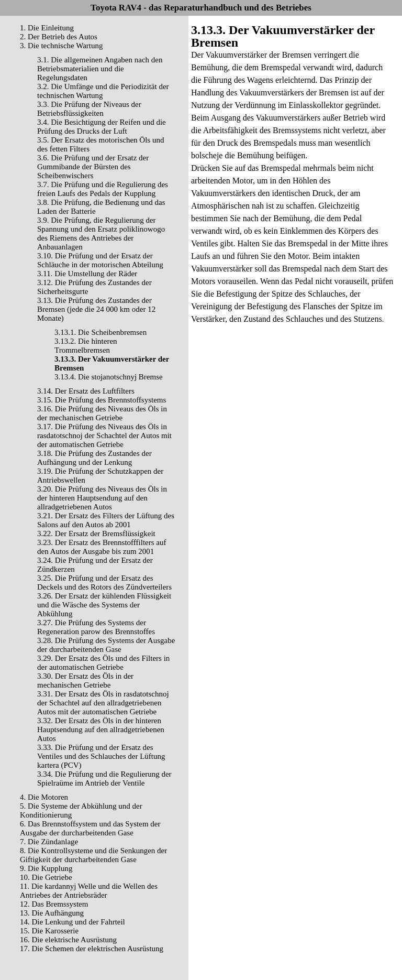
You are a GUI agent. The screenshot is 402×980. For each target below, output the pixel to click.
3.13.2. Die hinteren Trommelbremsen (86, 346)
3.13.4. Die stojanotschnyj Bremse (109, 377)
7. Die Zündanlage (49, 842)
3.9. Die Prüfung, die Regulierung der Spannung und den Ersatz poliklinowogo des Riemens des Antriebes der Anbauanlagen (101, 233)
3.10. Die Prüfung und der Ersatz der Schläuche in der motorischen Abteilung (100, 260)
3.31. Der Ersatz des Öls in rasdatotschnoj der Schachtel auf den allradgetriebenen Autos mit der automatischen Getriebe (103, 703)
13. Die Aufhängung (52, 913)
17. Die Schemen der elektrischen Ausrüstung (92, 949)
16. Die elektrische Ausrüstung (68, 940)
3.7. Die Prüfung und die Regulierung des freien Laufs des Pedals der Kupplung (103, 189)
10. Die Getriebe (46, 877)
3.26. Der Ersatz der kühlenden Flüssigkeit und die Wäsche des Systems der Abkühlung (104, 605)
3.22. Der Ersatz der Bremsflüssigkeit (96, 533)
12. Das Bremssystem (54, 904)
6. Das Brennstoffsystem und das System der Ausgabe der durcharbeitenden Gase (90, 828)
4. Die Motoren (44, 797)
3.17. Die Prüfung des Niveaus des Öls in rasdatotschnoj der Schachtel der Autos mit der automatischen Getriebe (104, 435)
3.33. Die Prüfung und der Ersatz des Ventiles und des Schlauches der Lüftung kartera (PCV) (101, 756)
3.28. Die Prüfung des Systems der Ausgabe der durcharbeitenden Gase (106, 645)
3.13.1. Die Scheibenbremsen (100, 332)
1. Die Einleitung (47, 28)
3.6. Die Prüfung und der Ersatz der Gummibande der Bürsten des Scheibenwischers (93, 167)
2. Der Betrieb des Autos (59, 37)
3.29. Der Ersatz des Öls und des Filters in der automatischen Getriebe (103, 663)
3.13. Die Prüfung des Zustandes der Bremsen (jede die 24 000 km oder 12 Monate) (96, 309)
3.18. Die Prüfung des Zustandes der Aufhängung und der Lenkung (94, 458)
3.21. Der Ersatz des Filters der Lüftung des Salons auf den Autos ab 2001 (106, 520)
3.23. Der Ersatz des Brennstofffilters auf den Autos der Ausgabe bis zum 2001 (102, 547)
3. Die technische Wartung (61, 46)
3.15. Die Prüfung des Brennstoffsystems (102, 400)
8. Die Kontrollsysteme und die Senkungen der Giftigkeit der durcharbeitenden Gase (93, 855)
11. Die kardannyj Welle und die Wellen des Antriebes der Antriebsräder (89, 891)
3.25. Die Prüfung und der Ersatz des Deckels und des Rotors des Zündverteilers (104, 582)
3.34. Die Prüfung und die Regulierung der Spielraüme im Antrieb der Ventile (104, 778)
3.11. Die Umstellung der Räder (87, 274)
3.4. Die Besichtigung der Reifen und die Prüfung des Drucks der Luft (102, 127)
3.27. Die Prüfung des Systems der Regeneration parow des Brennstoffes (96, 627)
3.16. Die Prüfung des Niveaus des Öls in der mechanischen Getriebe (102, 413)
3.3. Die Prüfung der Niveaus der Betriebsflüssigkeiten (89, 109)
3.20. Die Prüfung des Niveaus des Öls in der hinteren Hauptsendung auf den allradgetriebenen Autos (102, 498)
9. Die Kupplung (46, 868)
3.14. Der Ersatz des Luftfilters (86, 391)
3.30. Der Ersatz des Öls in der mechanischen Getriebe (85, 680)
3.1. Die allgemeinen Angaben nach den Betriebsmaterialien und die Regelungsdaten (100, 69)
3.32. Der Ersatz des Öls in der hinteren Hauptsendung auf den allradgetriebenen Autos (101, 729)
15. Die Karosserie (49, 931)
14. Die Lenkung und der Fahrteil (72, 922)
